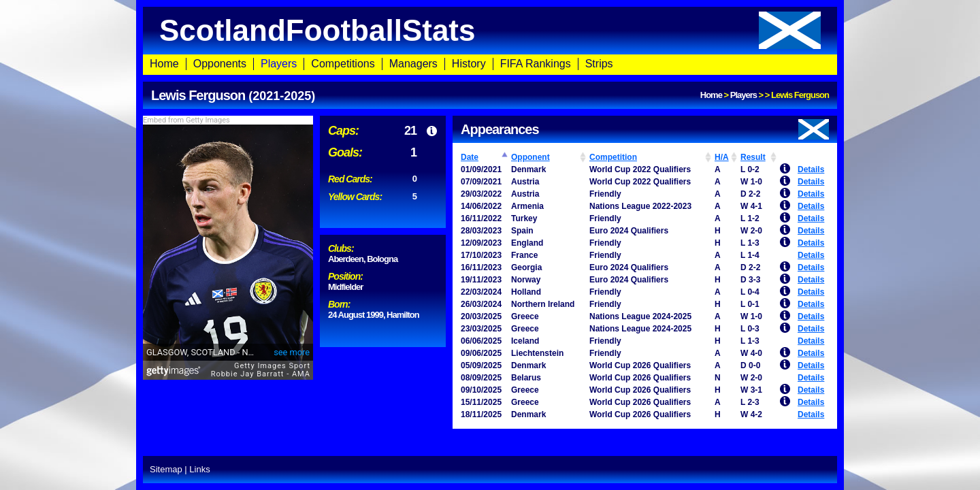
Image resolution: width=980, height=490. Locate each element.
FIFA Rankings (536, 64)
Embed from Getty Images (186, 120)
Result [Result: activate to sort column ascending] (753, 157)
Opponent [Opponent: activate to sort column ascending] (530, 157)
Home (164, 64)
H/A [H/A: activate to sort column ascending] (722, 157)
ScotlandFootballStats (490, 30)
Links (199, 469)
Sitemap (166, 469)
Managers (413, 64)
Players (279, 64)
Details (811, 169)
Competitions (343, 64)
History (469, 64)
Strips (599, 64)
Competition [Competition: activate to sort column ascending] (613, 157)
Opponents (220, 64)
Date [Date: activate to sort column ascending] (470, 157)
